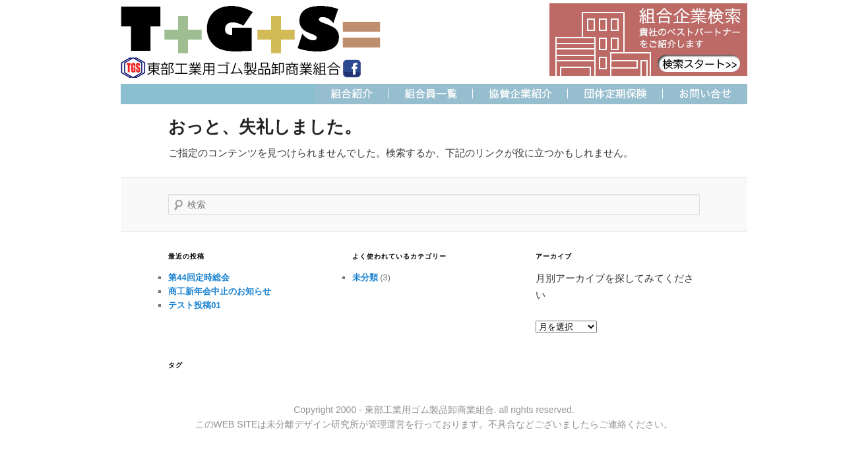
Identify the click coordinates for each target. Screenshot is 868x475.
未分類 (365, 277)
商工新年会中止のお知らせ (220, 291)
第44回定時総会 (199, 277)
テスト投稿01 (194, 305)
